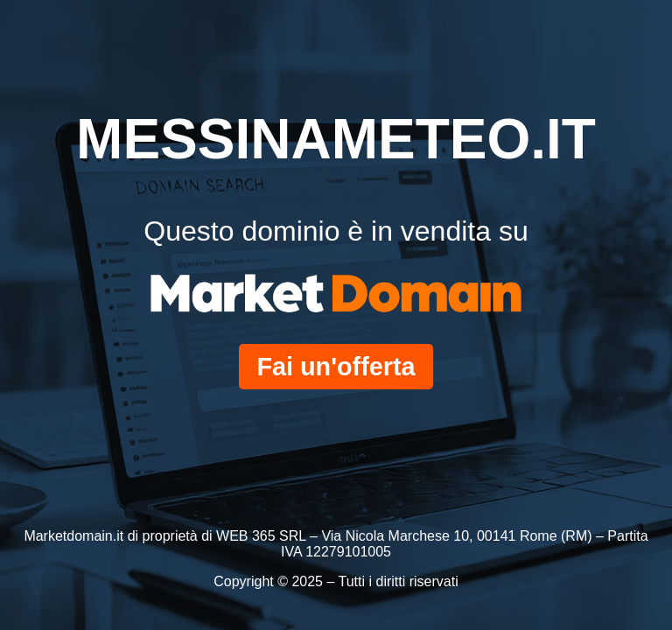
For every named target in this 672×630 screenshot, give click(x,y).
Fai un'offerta (336, 367)
